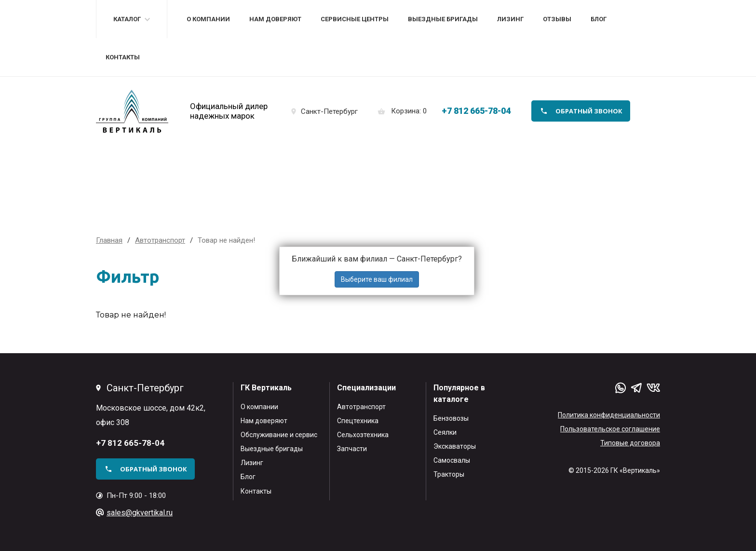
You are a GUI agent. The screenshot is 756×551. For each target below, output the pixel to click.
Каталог (127, 19)
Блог (599, 19)
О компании (208, 19)
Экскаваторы (455, 446)
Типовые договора (630, 443)
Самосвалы (452, 460)
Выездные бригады (443, 19)
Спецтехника (358, 421)
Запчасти (352, 449)
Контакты (123, 57)
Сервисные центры (355, 19)
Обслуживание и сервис (279, 435)
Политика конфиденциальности (609, 415)
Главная (109, 240)
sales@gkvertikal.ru (140, 513)
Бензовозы (451, 418)
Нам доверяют (275, 19)
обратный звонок (589, 111)
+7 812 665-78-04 (476, 111)
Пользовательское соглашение (610, 429)
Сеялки (445, 432)
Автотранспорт (361, 407)
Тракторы (449, 474)
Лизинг (510, 19)
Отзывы (557, 19)
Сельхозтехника (363, 435)
